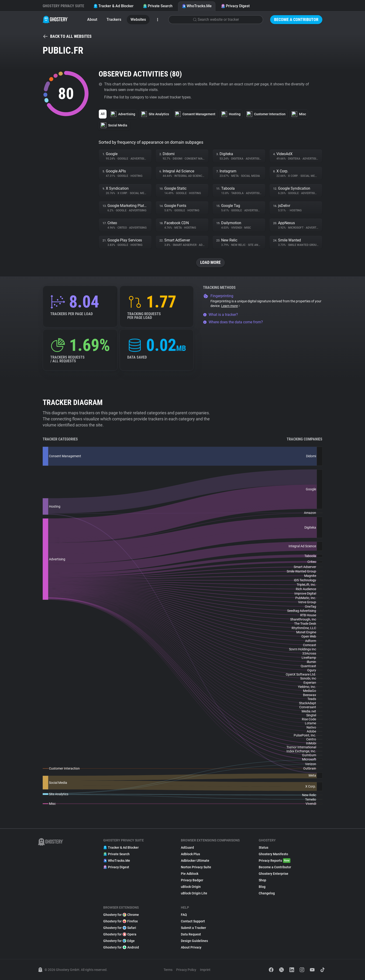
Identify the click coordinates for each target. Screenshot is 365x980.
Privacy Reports (275, 861)
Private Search (158, 6)
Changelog (267, 893)
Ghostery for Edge (119, 941)
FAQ (184, 915)
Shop (262, 880)
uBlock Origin (191, 887)
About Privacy (191, 947)
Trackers (114, 19)
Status (263, 847)
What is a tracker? (220, 315)
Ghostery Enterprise (274, 874)
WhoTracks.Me (197, 6)
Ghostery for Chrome (121, 915)
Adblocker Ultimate (195, 861)
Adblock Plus (190, 854)
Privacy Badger (192, 880)
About (92, 19)
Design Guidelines (194, 941)
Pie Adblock (190, 874)
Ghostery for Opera (120, 934)
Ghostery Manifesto (273, 854)
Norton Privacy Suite (196, 867)
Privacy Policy (186, 970)
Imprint (205, 970)
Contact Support (193, 921)
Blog (262, 887)
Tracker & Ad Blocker (114, 6)
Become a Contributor (296, 19)
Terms (168, 970)
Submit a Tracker (193, 928)
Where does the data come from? (233, 322)
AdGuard (187, 847)
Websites (138, 19)
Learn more (231, 306)
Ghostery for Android (121, 947)
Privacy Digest (235, 6)
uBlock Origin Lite (194, 893)
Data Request (191, 934)
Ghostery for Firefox (121, 921)
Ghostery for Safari (120, 928)
